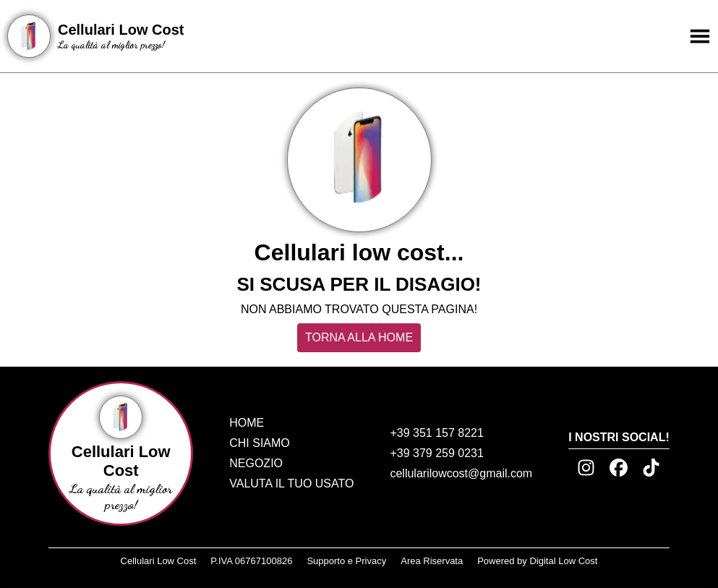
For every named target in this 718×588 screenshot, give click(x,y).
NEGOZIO (256, 463)
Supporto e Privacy (346, 561)
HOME (247, 423)
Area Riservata (432, 561)
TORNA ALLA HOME (359, 337)
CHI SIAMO (260, 443)
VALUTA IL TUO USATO (291, 483)
